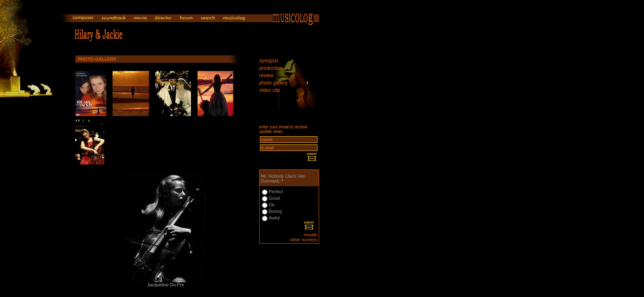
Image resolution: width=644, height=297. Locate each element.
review (266, 75)
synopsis (269, 61)
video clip (269, 90)
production (271, 68)
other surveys (304, 240)
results (310, 235)
